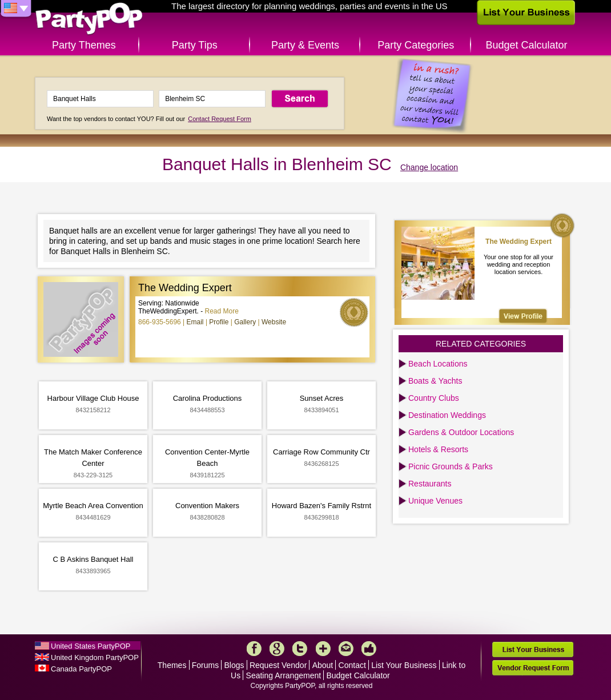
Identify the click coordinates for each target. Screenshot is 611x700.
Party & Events (305, 45)
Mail (346, 649)
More (323, 649)
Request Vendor (278, 665)
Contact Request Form (220, 119)
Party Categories (416, 45)
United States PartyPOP (91, 646)
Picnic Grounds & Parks (451, 466)
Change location (429, 167)
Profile (219, 322)
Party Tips (195, 45)
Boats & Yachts (435, 381)
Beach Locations (438, 364)
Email (195, 322)
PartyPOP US (89, 19)
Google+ (277, 649)
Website (274, 322)
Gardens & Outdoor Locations (461, 432)
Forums (205, 665)
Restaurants (430, 484)
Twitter (300, 649)
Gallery (245, 322)
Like (369, 649)
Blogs (234, 665)
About (323, 665)
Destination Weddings (447, 415)
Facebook (254, 649)
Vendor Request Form (533, 668)
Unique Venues (435, 501)
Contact (352, 665)
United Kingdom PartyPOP (95, 657)
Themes (172, 665)
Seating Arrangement (284, 675)
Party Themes (84, 45)
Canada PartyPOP (81, 669)
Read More (222, 311)
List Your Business (404, 665)
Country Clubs (434, 398)
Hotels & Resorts (438, 449)
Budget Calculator (527, 45)
